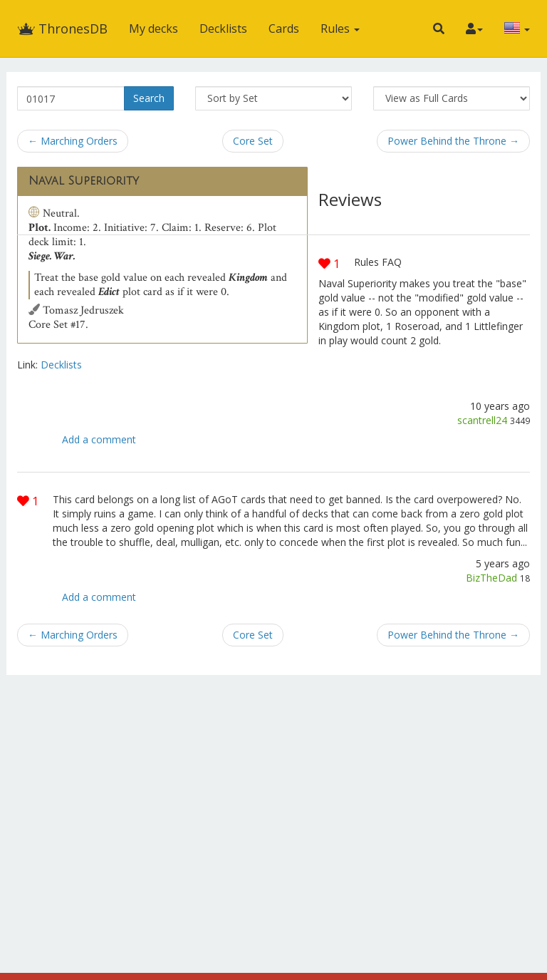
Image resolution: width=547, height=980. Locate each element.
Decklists (223, 29)
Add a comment (99, 439)
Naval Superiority (84, 181)
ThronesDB (62, 29)
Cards (284, 29)
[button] (439, 29)
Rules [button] (340, 29)
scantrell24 (482, 420)
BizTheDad (491, 578)
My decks (153, 29)
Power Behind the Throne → (453, 141)
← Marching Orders (73, 141)
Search (149, 98)
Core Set (253, 141)
